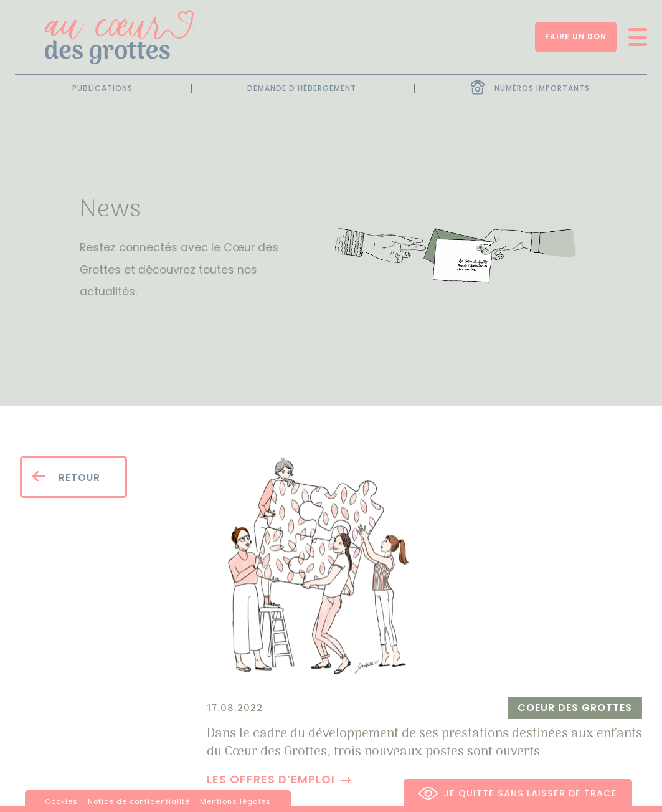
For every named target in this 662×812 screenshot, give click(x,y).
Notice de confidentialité (139, 801)
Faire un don (576, 36)
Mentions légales (235, 801)
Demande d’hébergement (302, 88)
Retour (66, 477)
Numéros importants (542, 88)
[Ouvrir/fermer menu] (634, 37)
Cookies (61, 801)
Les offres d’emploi (271, 779)
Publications (102, 88)
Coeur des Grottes (575, 708)
